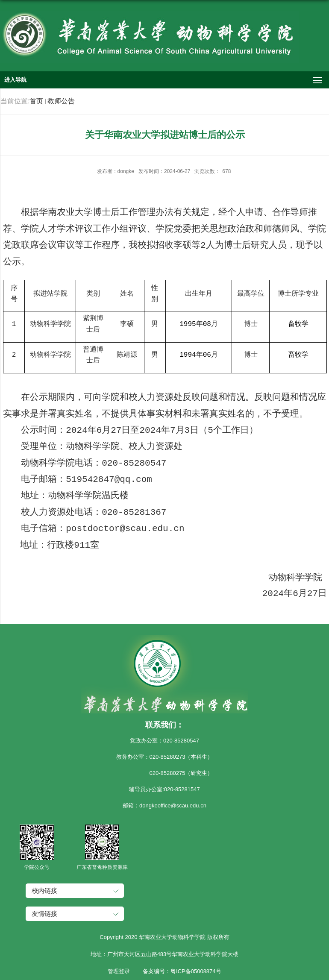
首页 (36, 101)
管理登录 (119, 971)
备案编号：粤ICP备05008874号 (182, 971)
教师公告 (61, 101)
